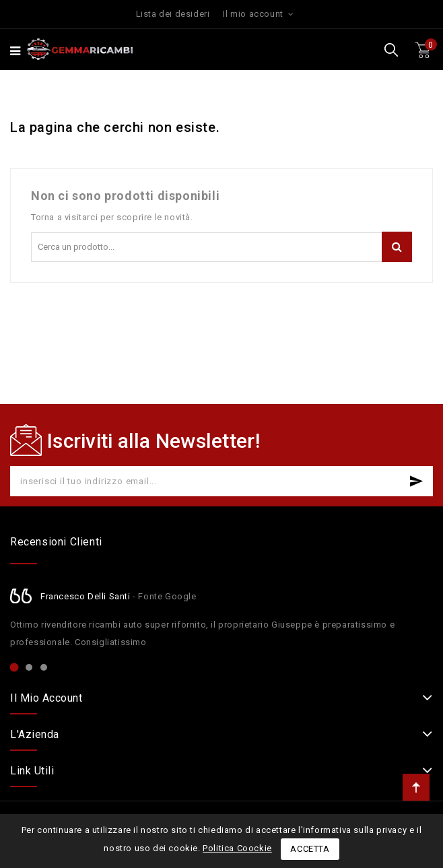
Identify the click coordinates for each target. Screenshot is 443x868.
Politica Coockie (237, 848)
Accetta (310, 849)
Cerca (397, 247)
